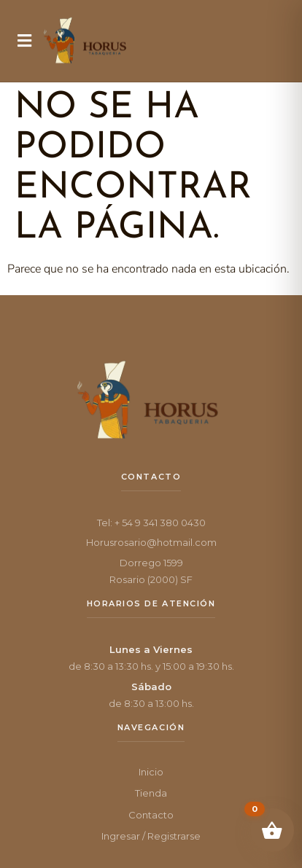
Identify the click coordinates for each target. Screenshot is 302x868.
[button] (24, 41)
